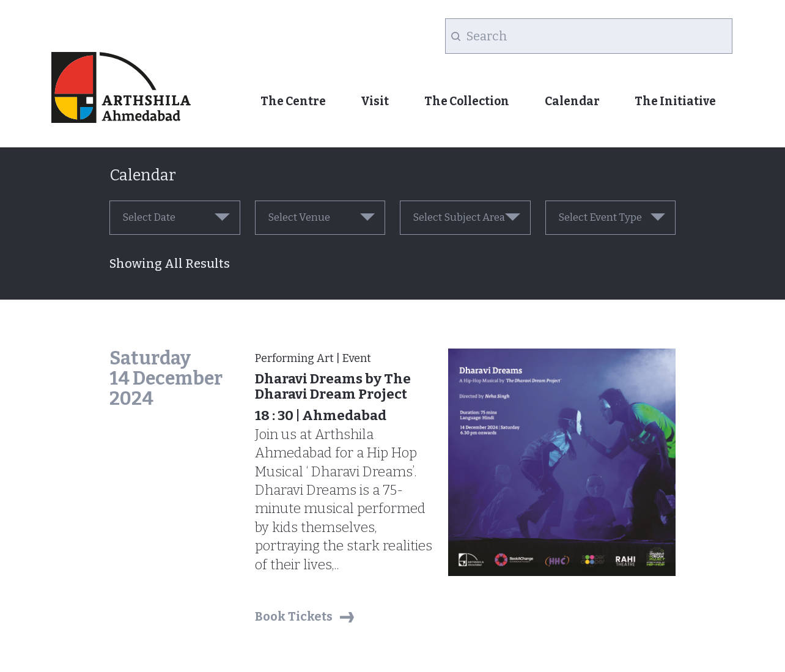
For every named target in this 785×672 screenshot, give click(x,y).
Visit (375, 101)
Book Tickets (294, 616)
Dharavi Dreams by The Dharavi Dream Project (333, 386)
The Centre (293, 101)
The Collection (467, 101)
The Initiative (675, 101)
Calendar (572, 101)
